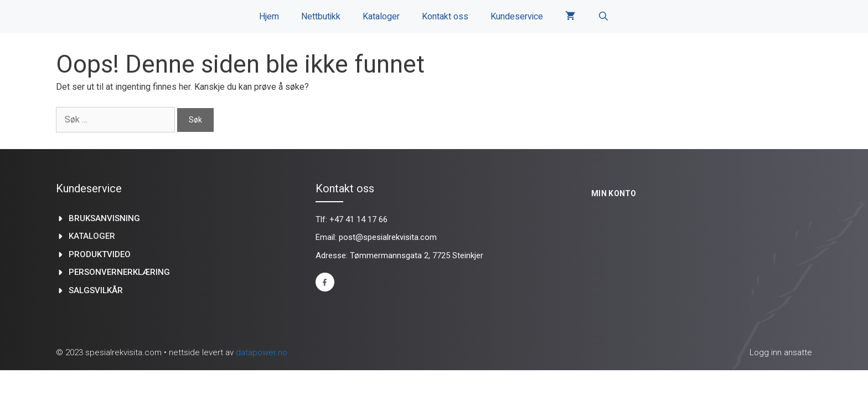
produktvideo (100, 254)
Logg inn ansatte (781, 352)
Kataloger (381, 17)
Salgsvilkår (96, 290)
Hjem (269, 17)
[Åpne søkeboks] (603, 17)
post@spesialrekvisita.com (388, 237)
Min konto (614, 193)
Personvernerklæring (119, 272)
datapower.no (262, 352)
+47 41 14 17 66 (358, 219)
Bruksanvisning (104, 218)
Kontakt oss (445, 17)
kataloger (92, 236)
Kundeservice (517, 17)
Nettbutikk (321, 17)
